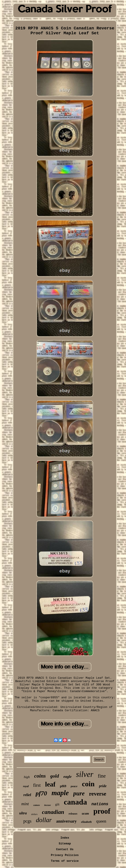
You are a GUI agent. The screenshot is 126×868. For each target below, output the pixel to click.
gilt (57, 804)
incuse (48, 805)
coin (88, 784)
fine (102, 776)
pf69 (63, 786)
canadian (53, 812)
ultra (23, 813)
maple (60, 793)
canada (75, 802)
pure (79, 793)
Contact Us (65, 849)
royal (26, 786)
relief (27, 795)
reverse (98, 794)
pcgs (27, 821)
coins (40, 776)
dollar (44, 820)
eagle (68, 777)
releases (73, 814)
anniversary (66, 821)
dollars (34, 814)
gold (55, 776)
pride (103, 786)
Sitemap (65, 844)
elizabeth (86, 822)
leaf (50, 784)
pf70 (41, 793)
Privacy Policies (65, 855)
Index (65, 838)
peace (74, 786)
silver (85, 774)
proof (102, 811)
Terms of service (65, 861)
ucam (85, 814)
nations (100, 804)
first (37, 785)
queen (101, 821)
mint (25, 804)
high (27, 777)
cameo (36, 805)
